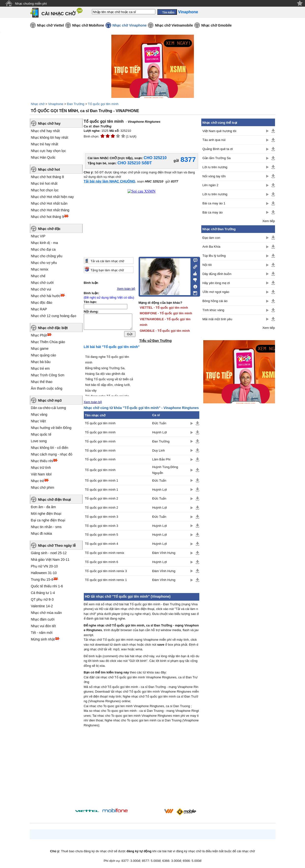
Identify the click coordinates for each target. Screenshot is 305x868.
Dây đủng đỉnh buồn (217, 274)
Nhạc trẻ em (40, 368)
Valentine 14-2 (42, 606)
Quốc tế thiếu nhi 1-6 (47, 586)
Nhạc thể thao (42, 382)
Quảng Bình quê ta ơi (218, 149)
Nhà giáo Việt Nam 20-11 (50, 560)
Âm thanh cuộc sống (47, 388)
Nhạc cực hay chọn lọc (49, 151)
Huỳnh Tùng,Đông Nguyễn (165, 470)
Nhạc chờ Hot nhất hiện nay (52, 197)
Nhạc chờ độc (49, 229)
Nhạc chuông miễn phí (31, 4)
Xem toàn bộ (126, 289)
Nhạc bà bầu (41, 362)
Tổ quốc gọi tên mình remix (105, 553)
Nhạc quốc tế (41, 434)
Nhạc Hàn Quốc (43, 157)
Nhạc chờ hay (49, 123)
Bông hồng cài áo (215, 301)
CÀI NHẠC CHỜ (59, 14)
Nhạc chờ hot (49, 169)
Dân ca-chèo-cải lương (49, 408)
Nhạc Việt (38, 421)
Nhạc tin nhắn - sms (46, 527)
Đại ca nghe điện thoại (48, 520)
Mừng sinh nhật (43, 639)
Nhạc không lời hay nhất (50, 137)
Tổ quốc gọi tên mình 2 (102, 498)
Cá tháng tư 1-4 (43, 593)
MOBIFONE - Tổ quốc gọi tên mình (166, 313)
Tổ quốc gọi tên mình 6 (102, 562)
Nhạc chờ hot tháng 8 (48, 177)
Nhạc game (40, 349)
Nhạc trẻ (37, 481)
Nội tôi (207, 265)
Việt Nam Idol (41, 474)
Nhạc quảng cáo (44, 355)
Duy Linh (158, 450)
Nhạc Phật (39, 335)
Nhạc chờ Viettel (51, 25)
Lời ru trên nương (215, 167)
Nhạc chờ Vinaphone (130, 25)
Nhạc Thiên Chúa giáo (48, 342)
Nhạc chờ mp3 (50, 400)
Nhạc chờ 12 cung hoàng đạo (54, 316)
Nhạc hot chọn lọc (45, 190)
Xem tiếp (269, 221)
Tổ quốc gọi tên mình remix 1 (106, 580)
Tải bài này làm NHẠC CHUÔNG (110, 181)
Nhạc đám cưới (43, 619)
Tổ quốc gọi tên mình (103, 104)
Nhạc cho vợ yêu (44, 263)
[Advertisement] (142, 769)
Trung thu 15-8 (42, 579)
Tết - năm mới (42, 633)
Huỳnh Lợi (159, 432)
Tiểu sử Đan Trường (156, 341)
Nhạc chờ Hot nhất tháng (50, 210)
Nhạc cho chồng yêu (47, 256)
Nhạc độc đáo (42, 303)
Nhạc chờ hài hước (46, 296)
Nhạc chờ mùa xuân (46, 613)
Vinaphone (56, 104)
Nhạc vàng (39, 414)
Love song (39, 441)
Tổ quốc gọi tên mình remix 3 (106, 571)
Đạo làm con (211, 238)
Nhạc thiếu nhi (42, 461)
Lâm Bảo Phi (161, 459)
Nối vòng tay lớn (214, 176)
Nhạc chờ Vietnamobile (174, 25)
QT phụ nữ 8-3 (42, 599)
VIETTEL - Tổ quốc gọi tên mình (164, 308)
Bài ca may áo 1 (214, 203)
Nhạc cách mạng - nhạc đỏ (52, 454)
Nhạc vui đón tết (44, 626)
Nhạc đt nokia (42, 533)
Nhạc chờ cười (42, 283)
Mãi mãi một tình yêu (217, 319)
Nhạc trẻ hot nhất (44, 183)
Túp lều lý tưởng (214, 256)
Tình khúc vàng (213, 310)
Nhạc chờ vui (41, 289)
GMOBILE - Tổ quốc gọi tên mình (165, 331)
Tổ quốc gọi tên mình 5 (102, 535)
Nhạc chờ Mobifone (88, 25)
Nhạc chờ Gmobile (217, 25)
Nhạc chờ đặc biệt (53, 328)
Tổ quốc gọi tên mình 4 (102, 544)
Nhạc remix (40, 269)
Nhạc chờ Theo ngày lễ (57, 546)
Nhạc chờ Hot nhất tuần (49, 203)
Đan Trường (76, 104)
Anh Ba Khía (211, 247)
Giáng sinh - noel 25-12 (49, 553)
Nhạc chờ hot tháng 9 (48, 217)
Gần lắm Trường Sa (217, 158)
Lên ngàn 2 (211, 185)
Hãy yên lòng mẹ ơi (216, 283)
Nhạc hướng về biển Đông (51, 428)
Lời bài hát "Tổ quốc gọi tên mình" (112, 347)
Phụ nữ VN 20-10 (44, 566)
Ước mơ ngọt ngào (216, 292)
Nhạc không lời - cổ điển (50, 448)
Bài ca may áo (213, 212)
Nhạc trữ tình (41, 468)
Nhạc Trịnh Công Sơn (48, 375)
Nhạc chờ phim (43, 487)
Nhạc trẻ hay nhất (45, 144)
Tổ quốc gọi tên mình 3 (102, 517)
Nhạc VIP (38, 236)
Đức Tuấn (159, 423)
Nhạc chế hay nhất (45, 131)
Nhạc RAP (39, 309)
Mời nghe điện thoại (46, 514)
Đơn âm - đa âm (44, 507)
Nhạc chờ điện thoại (55, 500)
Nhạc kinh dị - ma (44, 243)
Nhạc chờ (38, 104)
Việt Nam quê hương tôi (219, 131)
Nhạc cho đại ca (43, 249)
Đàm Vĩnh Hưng (164, 553)
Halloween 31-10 (44, 573)
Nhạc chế (38, 276)
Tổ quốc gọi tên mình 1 (102, 480)
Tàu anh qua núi (214, 140)
